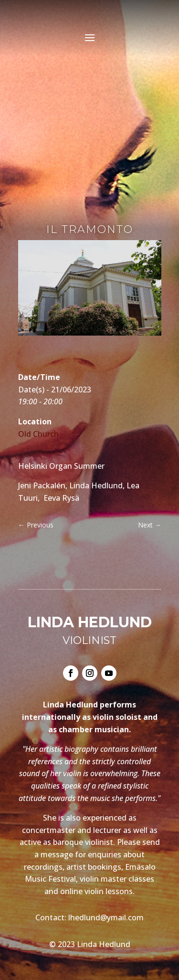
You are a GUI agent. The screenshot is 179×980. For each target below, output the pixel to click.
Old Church (38, 434)
